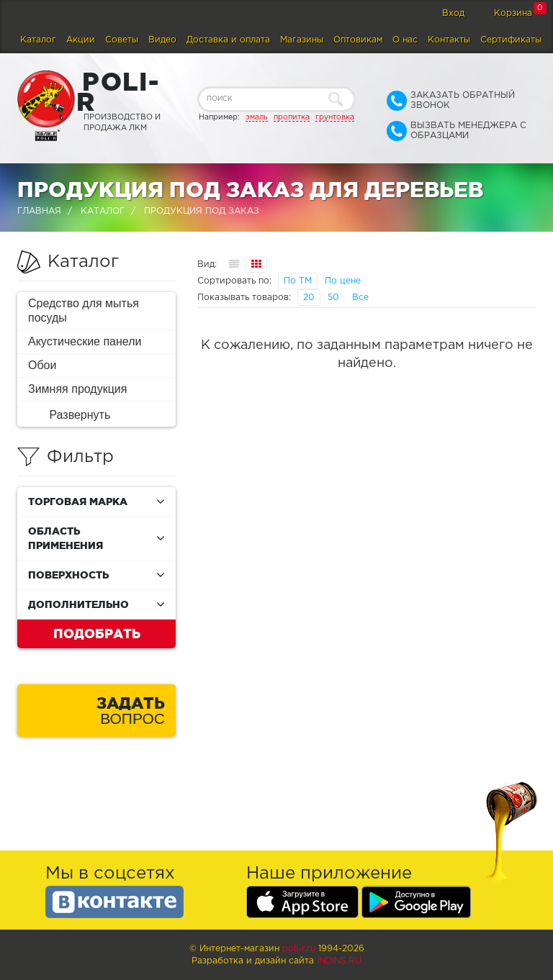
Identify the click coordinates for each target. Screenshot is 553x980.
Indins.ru (339, 961)
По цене (343, 281)
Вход (453, 13)
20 (309, 298)
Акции (81, 40)
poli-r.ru (299, 949)
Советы (122, 40)
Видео (162, 40)
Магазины (302, 40)
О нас (405, 40)
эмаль (257, 117)
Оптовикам (358, 40)
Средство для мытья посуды (84, 310)
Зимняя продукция (77, 389)
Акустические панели (85, 341)
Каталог (38, 40)
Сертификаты (511, 40)
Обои (42, 365)
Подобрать (97, 633)
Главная (39, 211)
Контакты (449, 40)
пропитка (292, 117)
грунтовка (335, 117)
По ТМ (298, 281)
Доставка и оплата (228, 40)
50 (333, 298)
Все (360, 298)
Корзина (513, 13)
